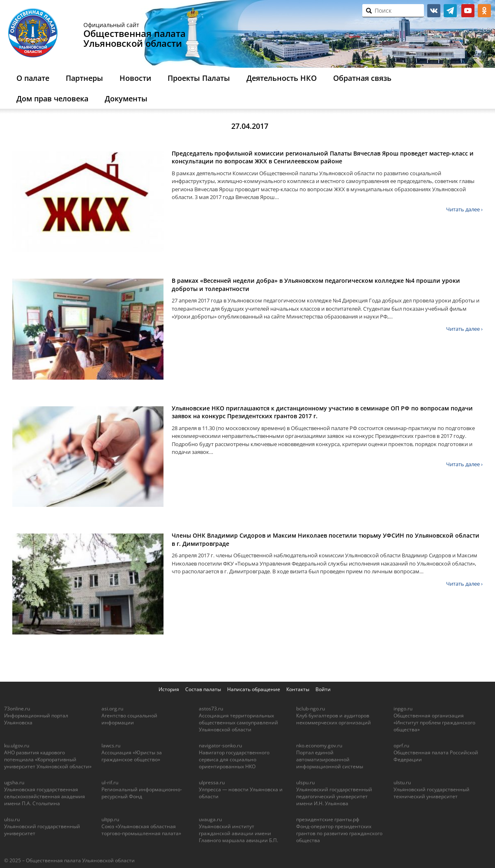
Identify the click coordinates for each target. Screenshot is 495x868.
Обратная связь (362, 78)
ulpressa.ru (212, 782)
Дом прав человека (52, 98)
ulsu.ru (12, 819)
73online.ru (17, 709)
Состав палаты (203, 689)
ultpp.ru (110, 819)
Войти (323, 689)
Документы (126, 98)
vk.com (434, 11)
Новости (135, 78)
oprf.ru (401, 745)
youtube (468, 11)
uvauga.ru (210, 819)
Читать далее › (464, 209)
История (169, 689)
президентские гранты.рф (328, 819)
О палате (33, 78)
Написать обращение (254, 689)
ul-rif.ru (110, 782)
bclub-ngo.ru (311, 709)
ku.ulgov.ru (17, 745)
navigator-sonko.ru (220, 745)
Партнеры (84, 78)
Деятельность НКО (282, 78)
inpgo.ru (403, 709)
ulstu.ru (402, 782)
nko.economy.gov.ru (319, 745)
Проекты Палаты (199, 78)
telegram (450, 11)
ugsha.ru (14, 782)
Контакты (298, 689)
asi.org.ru (112, 709)
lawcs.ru (111, 745)
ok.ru (484, 11)
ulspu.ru (305, 782)
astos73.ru (211, 709)
